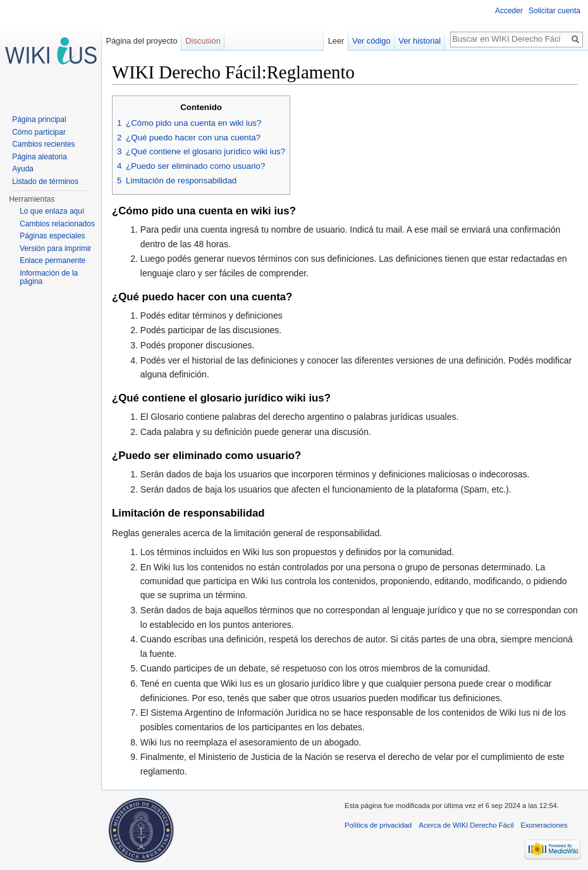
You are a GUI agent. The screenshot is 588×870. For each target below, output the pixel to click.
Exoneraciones (544, 825)
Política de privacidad (378, 825)
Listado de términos (45, 181)
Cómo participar (39, 132)
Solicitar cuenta (554, 11)
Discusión (203, 41)
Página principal (39, 119)
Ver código (371, 41)
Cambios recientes (43, 144)
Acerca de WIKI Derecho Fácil (467, 825)
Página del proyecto (141, 41)
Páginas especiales (52, 236)
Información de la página (49, 278)
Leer (336, 41)
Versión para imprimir (55, 248)
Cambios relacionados (57, 224)
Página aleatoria (40, 157)
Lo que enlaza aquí (52, 211)
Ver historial (420, 41)
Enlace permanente (52, 260)
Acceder (509, 11)
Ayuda (23, 169)
